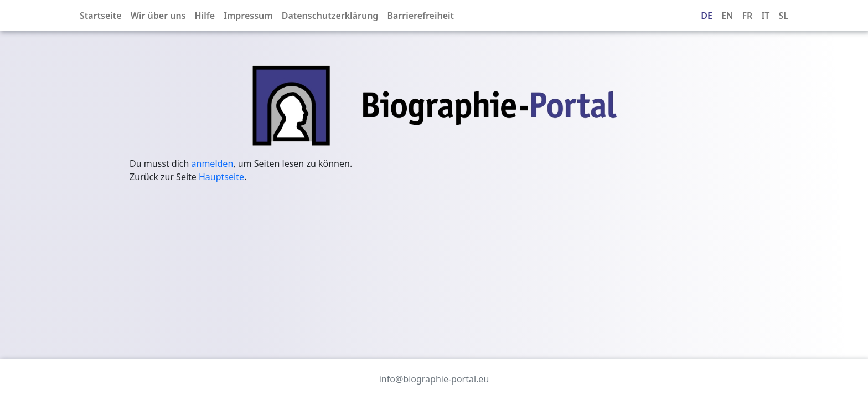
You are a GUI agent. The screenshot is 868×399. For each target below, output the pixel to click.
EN (727, 16)
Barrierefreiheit (420, 16)
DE (707, 16)
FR (748, 16)
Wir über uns (158, 16)
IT (765, 16)
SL (783, 16)
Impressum (248, 16)
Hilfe (205, 16)
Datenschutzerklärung (330, 16)
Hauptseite (221, 177)
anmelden (213, 163)
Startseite (101, 16)
